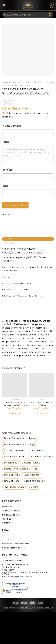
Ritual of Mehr (12, 481)
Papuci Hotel (31, 463)
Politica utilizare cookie (14, 548)
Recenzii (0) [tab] (9, 243)
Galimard (33, 487)
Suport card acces (33, 481)
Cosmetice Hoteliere (11, 82)
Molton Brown (12, 463)
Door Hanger (37, 451)
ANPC (5, 536)
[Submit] (50, 15)
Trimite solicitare (15, 205)
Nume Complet (13, 126)
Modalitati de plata (11, 515)
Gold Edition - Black (14, 457)
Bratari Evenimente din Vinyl (19, 445)
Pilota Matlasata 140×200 (42, 404)
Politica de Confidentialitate (16, 544)
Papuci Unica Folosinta (16, 469)
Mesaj (7, 142)
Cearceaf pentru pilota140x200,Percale (17, 404)
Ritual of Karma (31, 475)
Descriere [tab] (8, 239)
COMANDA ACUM (14, 414)
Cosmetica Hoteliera (15, 451)
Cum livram (8, 519)
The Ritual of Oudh (14, 487)
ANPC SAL (7, 540)
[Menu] (4, 5)
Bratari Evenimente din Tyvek (20, 438)
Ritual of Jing (11, 475)
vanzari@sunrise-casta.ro (20, 577)
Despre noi (8, 507)
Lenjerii (26, 82)
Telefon (8, 170)
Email (7, 186)
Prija (35, 469)
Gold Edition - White (40, 457)
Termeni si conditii (11, 511)
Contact (6, 523)
